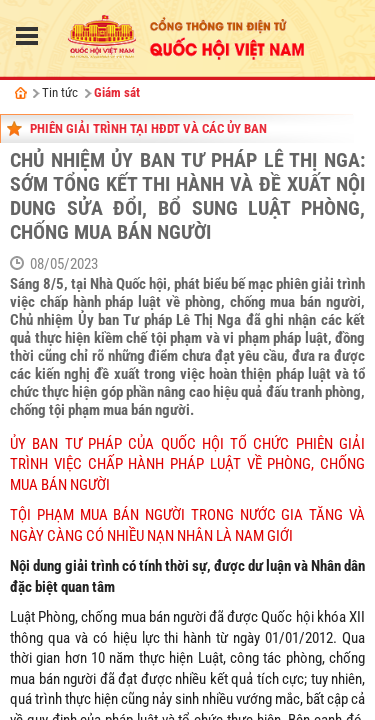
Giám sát (117, 92)
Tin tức (60, 92)
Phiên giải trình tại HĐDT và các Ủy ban (148, 128)
